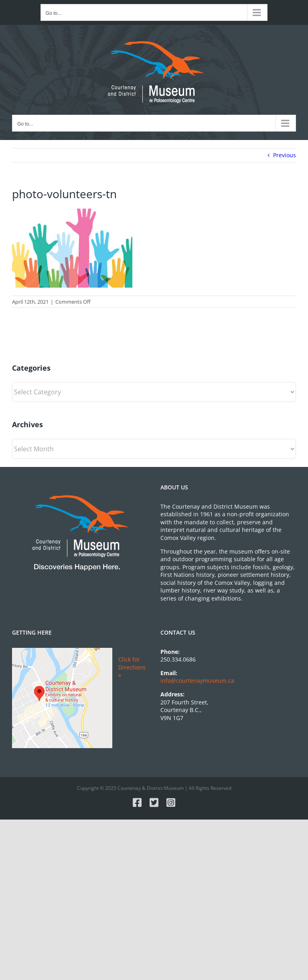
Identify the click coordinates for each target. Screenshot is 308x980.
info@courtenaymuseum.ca (197, 681)
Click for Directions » (132, 667)
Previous (285, 155)
